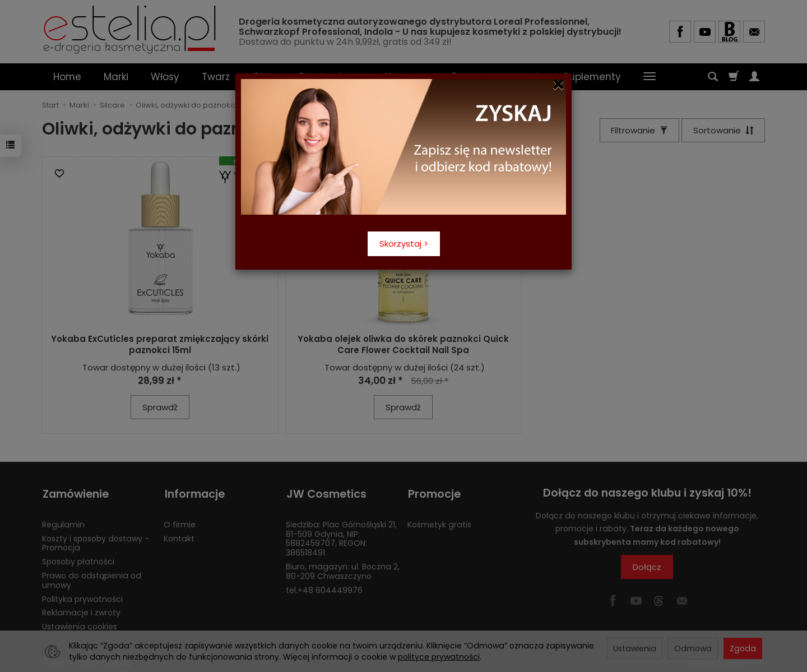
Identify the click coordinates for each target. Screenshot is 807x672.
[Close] (558, 85)
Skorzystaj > (404, 244)
